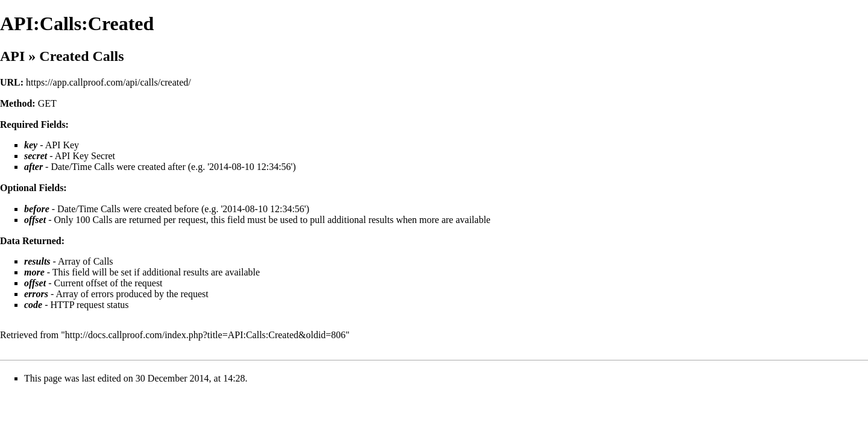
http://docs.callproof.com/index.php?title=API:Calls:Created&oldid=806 (206, 335)
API (12, 56)
